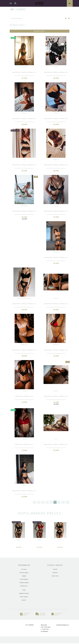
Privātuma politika (24, 583)
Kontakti (55, 569)
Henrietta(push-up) (24, 298)
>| (67, 502)
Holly (39, 540)
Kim (24, 159)
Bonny (56, 391)
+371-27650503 (29, 625)
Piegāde (24, 576)
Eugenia (56, 159)
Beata (19, 540)
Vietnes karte (55, 576)
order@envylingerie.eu (63, 625)
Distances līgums (24, 573)
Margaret (24, 206)
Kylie (24, 439)
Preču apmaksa (24, 579)
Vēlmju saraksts (24, 597)
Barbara (56, 345)
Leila (24, 391)
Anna (56, 67)
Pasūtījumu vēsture (24, 593)
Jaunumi (24, 600)
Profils (24, 590)
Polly (56, 113)
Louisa (56, 206)
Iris (56, 439)
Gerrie (56, 298)
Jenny (60, 540)
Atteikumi (55, 573)
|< (34, 502)
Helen (24, 485)
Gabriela (24, 345)
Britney (24, 67)
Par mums (24, 569)
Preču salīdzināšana (17, 18)
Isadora (56, 252)
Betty (24, 113)
